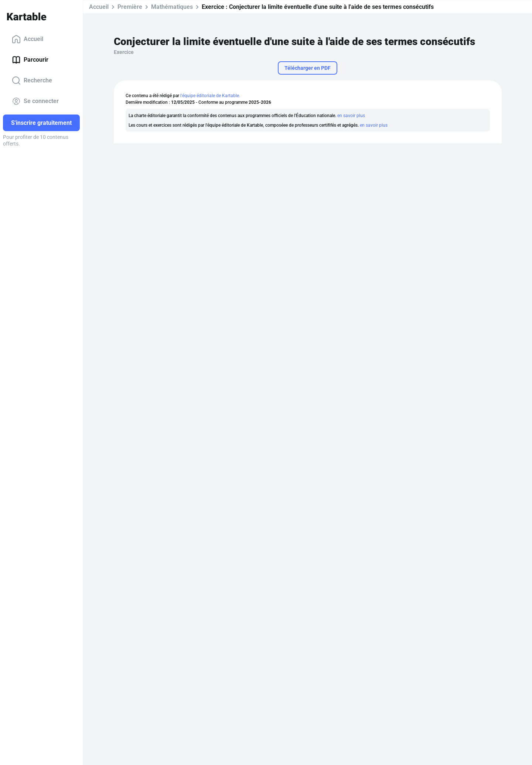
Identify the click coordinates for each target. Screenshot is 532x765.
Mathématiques (172, 7)
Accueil (28, 39)
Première (130, 7)
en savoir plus (351, 116)
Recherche (32, 81)
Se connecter (35, 101)
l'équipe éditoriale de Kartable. (210, 96)
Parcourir (30, 60)
